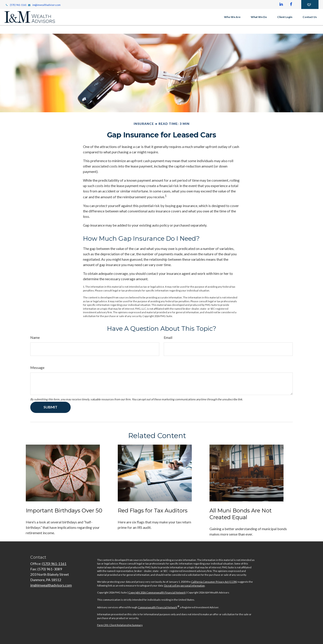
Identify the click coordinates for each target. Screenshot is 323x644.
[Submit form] (50, 407)
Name (35, 337)
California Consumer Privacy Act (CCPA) (214, 582)
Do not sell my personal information (184, 586)
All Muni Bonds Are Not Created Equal (241, 514)
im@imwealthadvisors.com (44, 5)
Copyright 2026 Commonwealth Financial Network (157, 592)
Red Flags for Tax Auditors (153, 511)
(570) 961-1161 (16, 5)
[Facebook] (291, 4)
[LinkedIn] (281, 4)
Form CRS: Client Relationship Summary (120, 625)
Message (37, 367)
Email (168, 337)
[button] (232, 17)
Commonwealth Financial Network (158, 607)
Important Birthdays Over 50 (64, 511)
